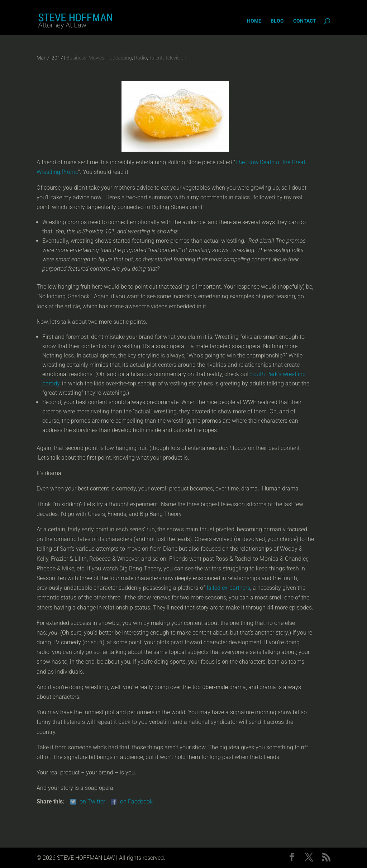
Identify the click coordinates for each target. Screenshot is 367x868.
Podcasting (119, 58)
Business (76, 58)
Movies (96, 58)
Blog (277, 21)
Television (176, 58)
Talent (156, 58)
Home (254, 21)
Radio (140, 58)
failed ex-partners (228, 588)
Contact (305, 21)
